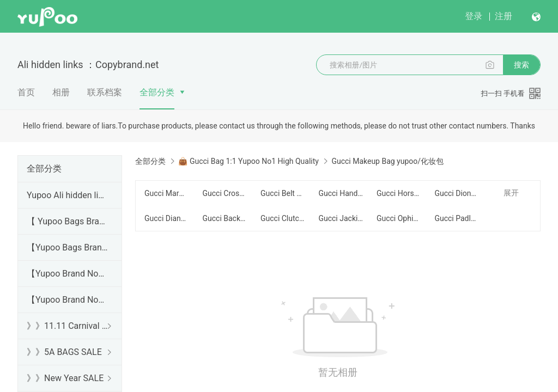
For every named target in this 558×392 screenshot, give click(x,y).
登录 (474, 16)
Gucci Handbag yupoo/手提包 (341, 193)
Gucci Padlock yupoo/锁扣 (457, 218)
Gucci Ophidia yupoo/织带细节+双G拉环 (399, 218)
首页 (26, 92)
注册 (504, 16)
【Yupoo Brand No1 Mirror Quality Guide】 (68, 300)
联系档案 (105, 92)
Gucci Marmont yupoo (167, 193)
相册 (61, 92)
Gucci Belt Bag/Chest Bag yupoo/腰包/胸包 (283, 193)
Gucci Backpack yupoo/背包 (225, 218)
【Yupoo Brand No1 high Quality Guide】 (68, 274)
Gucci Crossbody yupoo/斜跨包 (225, 193)
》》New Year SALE (65, 378)
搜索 (521, 65)
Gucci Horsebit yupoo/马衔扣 (399, 193)
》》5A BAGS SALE (64, 352)
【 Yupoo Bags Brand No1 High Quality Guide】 (68, 221)
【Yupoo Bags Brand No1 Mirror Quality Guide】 (68, 247)
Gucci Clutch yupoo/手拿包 (283, 218)
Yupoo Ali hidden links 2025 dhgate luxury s (68, 195)
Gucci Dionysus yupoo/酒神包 (457, 193)
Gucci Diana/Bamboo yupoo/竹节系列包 (167, 218)
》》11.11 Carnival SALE (68, 326)
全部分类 (157, 92)
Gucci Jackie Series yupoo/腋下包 (341, 218)
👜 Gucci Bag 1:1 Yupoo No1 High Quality (248, 161)
